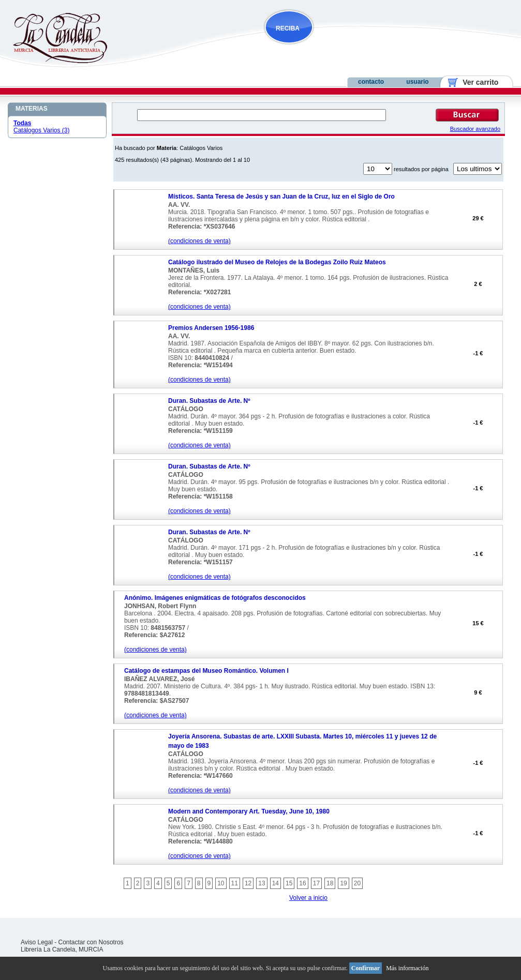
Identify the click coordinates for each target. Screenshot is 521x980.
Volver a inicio (308, 898)
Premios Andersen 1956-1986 (211, 328)
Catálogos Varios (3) (42, 130)
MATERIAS (32, 109)
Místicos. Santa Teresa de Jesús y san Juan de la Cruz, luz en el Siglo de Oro (281, 197)
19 (343, 883)
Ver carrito (477, 82)
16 (302, 883)
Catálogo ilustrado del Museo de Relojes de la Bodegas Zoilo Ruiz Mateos (277, 262)
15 (289, 883)
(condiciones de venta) (199, 241)
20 (357, 883)
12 (248, 883)
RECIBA (288, 28)
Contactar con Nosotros (91, 942)
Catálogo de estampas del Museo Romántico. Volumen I (206, 671)
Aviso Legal (37, 942)
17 (316, 883)
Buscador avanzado (475, 129)
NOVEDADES (341, 48)
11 (235, 883)
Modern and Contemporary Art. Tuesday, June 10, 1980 (249, 811)
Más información (407, 968)
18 (330, 883)
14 (276, 883)
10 (221, 883)
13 (262, 883)
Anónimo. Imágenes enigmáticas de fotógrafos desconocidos (215, 598)
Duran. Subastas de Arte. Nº (209, 401)
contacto (371, 82)
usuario (417, 82)
